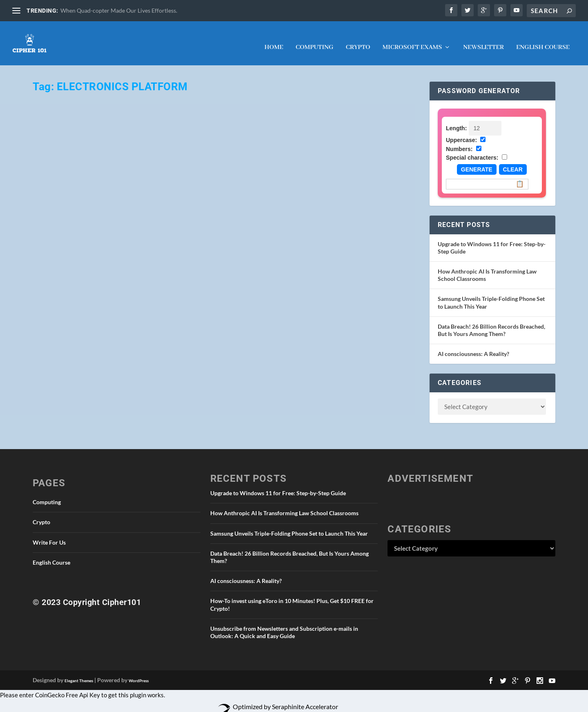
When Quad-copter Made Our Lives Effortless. (119, 10)
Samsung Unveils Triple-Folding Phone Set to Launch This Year (289, 526)
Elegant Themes (79, 673)
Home (274, 40)
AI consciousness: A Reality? (473, 346)
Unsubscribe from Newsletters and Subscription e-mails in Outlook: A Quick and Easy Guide (284, 625)
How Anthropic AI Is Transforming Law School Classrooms (284, 506)
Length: (456, 121)
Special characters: (472, 150)
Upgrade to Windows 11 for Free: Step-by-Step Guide (278, 486)
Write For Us (49, 535)
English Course (543, 40)
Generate (477, 162)
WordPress (139, 673)
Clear (513, 162)
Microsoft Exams (412, 40)
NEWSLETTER (483, 40)
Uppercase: (461, 133)
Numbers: (459, 142)
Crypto (358, 40)
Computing (315, 40)
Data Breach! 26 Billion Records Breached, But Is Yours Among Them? (491, 323)
